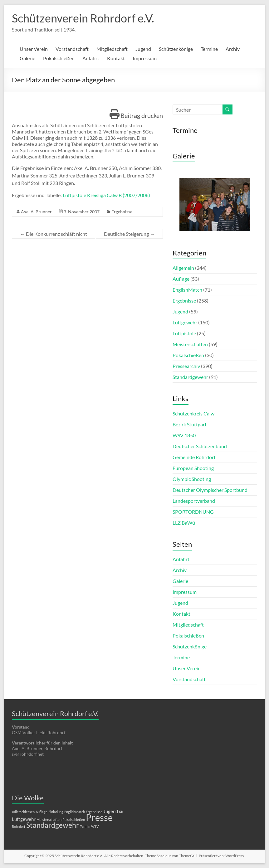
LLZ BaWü (184, 523)
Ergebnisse (122, 212)
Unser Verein (34, 49)
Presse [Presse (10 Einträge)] (99, 817)
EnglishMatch (187, 290)
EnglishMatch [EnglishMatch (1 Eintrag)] (75, 812)
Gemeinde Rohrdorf (194, 457)
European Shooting (193, 468)
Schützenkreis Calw (193, 413)
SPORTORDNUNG (193, 512)
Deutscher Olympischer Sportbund (210, 490)
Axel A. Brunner (36, 212)
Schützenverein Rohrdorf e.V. (83, 18)
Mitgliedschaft (112, 49)
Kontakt (116, 58)
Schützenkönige (176, 49)
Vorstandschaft (72, 49)
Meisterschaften (190, 344)
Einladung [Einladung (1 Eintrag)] (56, 812)
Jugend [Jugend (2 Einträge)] (111, 811)
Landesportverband (194, 501)
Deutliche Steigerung (129, 234)
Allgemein (183, 268)
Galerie (27, 58)
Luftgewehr (185, 322)
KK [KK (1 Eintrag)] (121, 812)
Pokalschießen (59, 58)
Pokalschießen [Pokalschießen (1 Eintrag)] (74, 820)
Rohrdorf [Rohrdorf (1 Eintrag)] (19, 826)
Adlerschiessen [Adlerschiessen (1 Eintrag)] (23, 812)
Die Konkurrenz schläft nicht (54, 234)
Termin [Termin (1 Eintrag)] (85, 826)
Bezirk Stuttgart (190, 424)
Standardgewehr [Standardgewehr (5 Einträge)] (53, 825)
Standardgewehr (190, 377)
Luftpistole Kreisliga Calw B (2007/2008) (106, 195)
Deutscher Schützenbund (200, 446)
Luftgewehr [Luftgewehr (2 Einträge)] (24, 819)
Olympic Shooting (192, 479)
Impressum (145, 58)
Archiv (233, 49)
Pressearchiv (186, 366)
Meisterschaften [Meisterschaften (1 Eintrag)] (49, 820)
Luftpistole (184, 333)
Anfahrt (91, 58)
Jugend (143, 49)
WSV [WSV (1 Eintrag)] (95, 826)
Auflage (181, 279)
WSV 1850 (184, 435)
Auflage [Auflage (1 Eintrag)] (42, 812)
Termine (209, 49)
